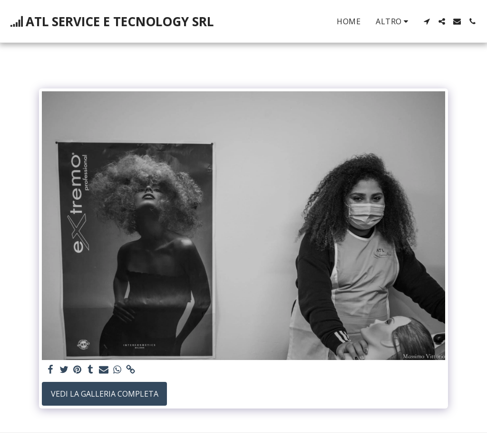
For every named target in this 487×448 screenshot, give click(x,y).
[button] (427, 21)
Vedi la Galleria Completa (105, 394)
